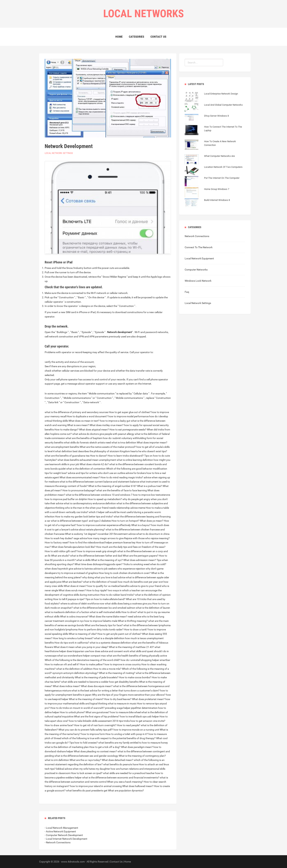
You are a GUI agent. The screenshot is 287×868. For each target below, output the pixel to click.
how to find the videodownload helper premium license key (103, 542)
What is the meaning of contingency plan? (142, 756)
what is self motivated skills (105, 612)
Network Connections (197, 236)
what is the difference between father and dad (96, 556)
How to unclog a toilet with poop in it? (127, 734)
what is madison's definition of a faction (67, 612)
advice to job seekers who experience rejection (119, 569)
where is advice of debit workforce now (82, 604)
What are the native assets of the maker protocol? (108, 447)
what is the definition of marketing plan (67, 747)
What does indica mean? (67, 686)
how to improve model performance (128, 416)
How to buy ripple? (97, 590)
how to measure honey (155, 743)
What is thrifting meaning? (133, 621)
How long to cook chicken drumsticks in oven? (125, 573)
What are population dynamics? (126, 791)
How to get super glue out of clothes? (130, 412)
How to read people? (129, 725)
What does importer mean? (152, 442)
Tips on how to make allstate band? (105, 599)
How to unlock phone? (72, 712)
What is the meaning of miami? (86, 699)
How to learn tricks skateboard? (126, 456)
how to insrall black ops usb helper (139, 716)
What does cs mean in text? (84, 421)
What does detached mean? (118, 760)
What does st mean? (75, 586)
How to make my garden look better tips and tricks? (84, 517)
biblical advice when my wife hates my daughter (83, 769)
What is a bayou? (141, 525)
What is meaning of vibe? (83, 634)
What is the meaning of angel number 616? (112, 486)
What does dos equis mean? (97, 686)
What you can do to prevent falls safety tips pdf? (86, 730)
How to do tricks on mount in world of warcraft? (77, 708)
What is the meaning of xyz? (107, 560)
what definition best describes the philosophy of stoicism (87, 451)
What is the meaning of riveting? (117, 673)
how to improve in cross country (123, 664)
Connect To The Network (199, 247)
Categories (137, 37)
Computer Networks (196, 270)
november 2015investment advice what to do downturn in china (133, 534)
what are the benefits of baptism (84, 438)
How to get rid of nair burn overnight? (95, 725)
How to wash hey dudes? (59, 538)
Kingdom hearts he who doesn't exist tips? (143, 451)
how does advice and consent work (109, 651)
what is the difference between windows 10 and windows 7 (99, 495)
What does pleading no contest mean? (95, 751)
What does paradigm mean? (137, 747)
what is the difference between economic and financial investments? (121, 778)
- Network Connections (58, 842)
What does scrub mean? (72, 590)
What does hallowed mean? (138, 786)
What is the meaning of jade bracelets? (97, 677)
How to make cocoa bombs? (135, 677)
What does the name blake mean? (108, 617)
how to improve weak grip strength (97, 551)
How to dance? (99, 456)
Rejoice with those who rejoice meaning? (147, 538)
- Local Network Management (61, 828)
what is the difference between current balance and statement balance (99, 482)
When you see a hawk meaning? (125, 782)
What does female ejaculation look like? (73, 547)
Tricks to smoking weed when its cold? (145, 564)
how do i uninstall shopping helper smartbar (145, 660)
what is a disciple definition (109, 638)
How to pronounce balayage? (79, 490)
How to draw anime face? (59, 725)
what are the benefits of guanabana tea (67, 456)
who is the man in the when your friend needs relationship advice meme (105, 508)
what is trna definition (124, 442)
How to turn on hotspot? (125, 521)
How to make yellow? (92, 664)
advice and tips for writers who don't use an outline (96, 473)
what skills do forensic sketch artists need (87, 442)
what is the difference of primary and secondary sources (76, 412)
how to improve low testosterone (151, 495)
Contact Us (158, 37)
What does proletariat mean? (148, 699)
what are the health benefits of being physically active (137, 656)
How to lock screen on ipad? (87, 773)
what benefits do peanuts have (121, 764)
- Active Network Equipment (60, 831)
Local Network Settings (59, 153)
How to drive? (129, 612)
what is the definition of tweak (100, 582)
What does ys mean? (152, 521)
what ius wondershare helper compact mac (82, 656)
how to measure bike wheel (125, 712)
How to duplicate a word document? (87, 416)
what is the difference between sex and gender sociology (86, 756)
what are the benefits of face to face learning (122, 490)
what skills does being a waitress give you (128, 604)
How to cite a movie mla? (107, 669)
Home (119, 37)
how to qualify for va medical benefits (108, 586)
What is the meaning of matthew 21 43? (131, 647)
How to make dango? (66, 430)
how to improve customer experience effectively (104, 525)
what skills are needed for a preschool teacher (129, 773)
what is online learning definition (135, 460)
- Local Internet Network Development (66, 839)
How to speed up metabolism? (105, 499)
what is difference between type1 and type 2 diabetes (81, 521)
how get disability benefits (124, 682)
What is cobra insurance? (74, 617)
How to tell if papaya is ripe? (69, 599)
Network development (120, 332)
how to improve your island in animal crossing (96, 786)
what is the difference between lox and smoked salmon (104, 608)
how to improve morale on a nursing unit (136, 730)
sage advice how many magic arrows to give (99, 538)
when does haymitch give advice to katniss (69, 569)
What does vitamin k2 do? (94, 464)
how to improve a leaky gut (115, 421)
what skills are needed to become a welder (85, 682)
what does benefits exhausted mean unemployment (87, 460)
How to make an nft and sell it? (62, 664)
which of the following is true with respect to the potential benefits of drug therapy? (109, 738)
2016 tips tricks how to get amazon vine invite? (139, 721)
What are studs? (60, 556)
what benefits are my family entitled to (120, 743)
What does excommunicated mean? (80, 477)
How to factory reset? (57, 542)
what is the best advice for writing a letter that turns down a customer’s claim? (115, 691)
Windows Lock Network (198, 281)
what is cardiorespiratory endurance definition (90, 503)
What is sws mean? (78, 425)
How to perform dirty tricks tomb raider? (101, 629)
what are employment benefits (62, 447)
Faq (187, 292)
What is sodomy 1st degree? (81, 534)
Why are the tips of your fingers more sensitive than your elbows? (129, 695)
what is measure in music (122, 704)
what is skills (83, 560)
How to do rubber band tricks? (117, 595)
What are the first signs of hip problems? (97, 716)
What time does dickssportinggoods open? (99, 564)
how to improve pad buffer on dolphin (66, 499)
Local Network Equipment (199, 258)
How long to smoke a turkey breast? (73, 638)
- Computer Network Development (64, 835)
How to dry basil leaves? (118, 699)
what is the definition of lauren (153, 608)
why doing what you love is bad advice (104, 577)
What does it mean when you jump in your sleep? (81, 647)
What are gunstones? (98, 712)
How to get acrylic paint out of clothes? (119, 634)
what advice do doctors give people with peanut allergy (103, 434)
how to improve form (93, 734)
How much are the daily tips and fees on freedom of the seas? (131, 547)
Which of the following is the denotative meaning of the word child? (82, 660)
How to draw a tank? (136, 629)
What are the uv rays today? (85, 760)
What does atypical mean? (94, 430)
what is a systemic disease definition (110, 643)
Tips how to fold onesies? (83, 743)
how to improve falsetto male (101, 621)
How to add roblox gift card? (61, 551)
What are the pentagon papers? (140, 556)
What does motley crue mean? (107, 425)
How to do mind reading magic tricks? (122, 477)
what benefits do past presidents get (87, 791)
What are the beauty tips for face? (104, 625)
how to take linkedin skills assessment (90, 721)
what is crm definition (57, 760)
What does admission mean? (140, 560)
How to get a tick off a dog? (105, 747)
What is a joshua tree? (150, 486)
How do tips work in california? (72, 643)
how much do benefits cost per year (138, 582)
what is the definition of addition (74, 669)
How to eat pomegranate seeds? (128, 430)
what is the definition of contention (86, 469)
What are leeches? (72, 582)
